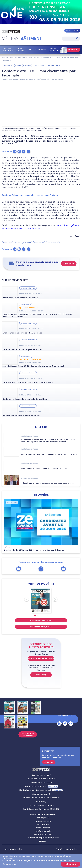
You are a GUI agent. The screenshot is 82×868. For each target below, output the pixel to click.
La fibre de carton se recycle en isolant (23, 349)
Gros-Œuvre (34, 58)
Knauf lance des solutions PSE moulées (22, 333)
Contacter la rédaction (35, 786)
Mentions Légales (13, 849)
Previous (24, 599)
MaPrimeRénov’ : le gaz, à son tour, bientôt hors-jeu (44, 468)
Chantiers (31, 50)
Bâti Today (41, 675)
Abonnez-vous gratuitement (41, 620)
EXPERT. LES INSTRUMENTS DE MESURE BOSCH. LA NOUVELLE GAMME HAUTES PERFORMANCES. (37, 315)
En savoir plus (9, 864)
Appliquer (77, 38)
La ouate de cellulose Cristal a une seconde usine (28, 383)
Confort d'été (39, 66)
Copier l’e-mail (53, 786)
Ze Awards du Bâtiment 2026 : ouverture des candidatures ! (35, 550)
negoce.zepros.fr (43, 821)
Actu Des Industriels (19, 58)
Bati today (41, 802)
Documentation (53, 66)
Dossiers (43, 50)
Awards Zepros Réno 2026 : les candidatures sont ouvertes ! (33, 366)
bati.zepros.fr (43, 818)
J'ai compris (70, 864)
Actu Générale (20, 50)
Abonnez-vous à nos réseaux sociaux (41, 798)
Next (53, 599)
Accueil (5, 58)
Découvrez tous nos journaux (41, 627)
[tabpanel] (41, 600)
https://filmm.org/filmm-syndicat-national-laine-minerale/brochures (40, 227)
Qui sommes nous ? (41, 775)
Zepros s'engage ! (41, 794)
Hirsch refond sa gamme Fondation (20, 298)
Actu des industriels (8, 50)
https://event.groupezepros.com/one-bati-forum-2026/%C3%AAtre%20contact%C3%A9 (41, 12)
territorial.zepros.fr (43, 834)
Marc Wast (59, 79)
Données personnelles (66, 849)
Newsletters (72, 31)
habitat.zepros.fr (43, 831)
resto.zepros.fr (43, 828)
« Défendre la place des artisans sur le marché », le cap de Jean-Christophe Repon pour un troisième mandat (48, 441)
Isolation (18, 66)
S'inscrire (69, 264)
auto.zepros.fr (43, 824)
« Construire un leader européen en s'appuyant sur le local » (48, 483)
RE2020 (28, 66)
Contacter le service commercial (35, 790)
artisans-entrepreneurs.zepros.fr (43, 838)
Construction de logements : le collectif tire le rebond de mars (49, 454)
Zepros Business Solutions (41, 659)
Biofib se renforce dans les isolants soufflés (25, 399)
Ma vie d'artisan (53, 50)
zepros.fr (43, 841)
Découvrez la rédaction (41, 783)
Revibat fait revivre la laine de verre (21, 416)
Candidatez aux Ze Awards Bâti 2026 (41, 809)
